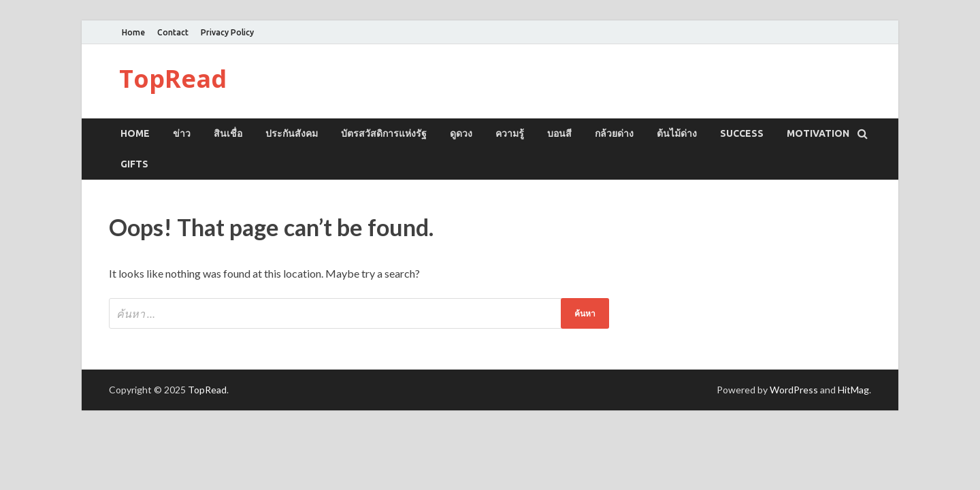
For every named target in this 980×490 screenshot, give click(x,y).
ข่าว (182, 133)
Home (133, 32)
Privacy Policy (227, 32)
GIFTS (134, 164)
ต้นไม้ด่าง (677, 133)
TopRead (173, 79)
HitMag (853, 390)
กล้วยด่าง (614, 133)
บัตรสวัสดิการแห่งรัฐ (384, 133)
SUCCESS (742, 133)
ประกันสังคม (292, 133)
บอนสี (559, 133)
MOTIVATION (818, 133)
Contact (173, 32)
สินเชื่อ (228, 133)
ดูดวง (461, 133)
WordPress (794, 390)
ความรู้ (510, 133)
